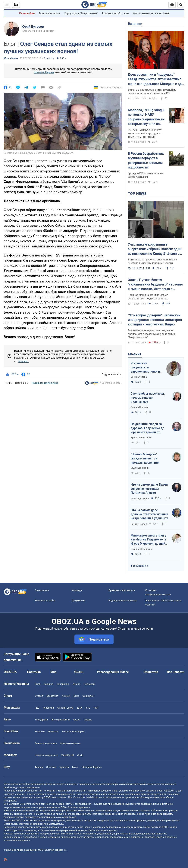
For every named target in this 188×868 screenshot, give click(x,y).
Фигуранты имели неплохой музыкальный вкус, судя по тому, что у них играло (145, 133)
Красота (64, 767)
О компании (42, 590)
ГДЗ (37, 708)
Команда (77, 590)
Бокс (76, 696)
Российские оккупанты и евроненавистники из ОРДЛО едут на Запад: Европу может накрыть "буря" (146, 367)
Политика (34, 672)
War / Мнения (11, 58)
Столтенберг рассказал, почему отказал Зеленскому (148, 398)
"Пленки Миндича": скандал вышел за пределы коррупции (145, 458)
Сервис (88, 720)
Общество (151, 672)
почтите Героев (44, 72)
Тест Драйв (41, 720)
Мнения (135, 354)
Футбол (39, 696)
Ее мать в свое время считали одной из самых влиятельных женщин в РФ (152, 91)
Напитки (53, 731)
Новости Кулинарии (73, 731)
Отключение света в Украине (151, 13)
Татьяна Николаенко (142, 549)
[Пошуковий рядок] (181, 5)
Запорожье (63, 684)
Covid (80, 755)
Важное (135, 24)
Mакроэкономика (70, 743)
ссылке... (24, 361)
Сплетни (51, 767)
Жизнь (78, 672)
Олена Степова (139, 377)
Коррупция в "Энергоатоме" (81, 13)
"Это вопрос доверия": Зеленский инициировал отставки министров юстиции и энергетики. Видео (155, 320)
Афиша (39, 767)
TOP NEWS (137, 194)
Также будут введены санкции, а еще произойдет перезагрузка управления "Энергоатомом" (151, 334)
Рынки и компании (46, 743)
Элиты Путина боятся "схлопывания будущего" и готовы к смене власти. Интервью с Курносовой (155, 285)
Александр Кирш (140, 499)
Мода (75, 767)
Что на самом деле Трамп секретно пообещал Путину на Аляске (149, 489)
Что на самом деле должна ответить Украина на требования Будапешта (149, 514)
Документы (78, 600)
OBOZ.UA (169, 791)
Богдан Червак (139, 524)
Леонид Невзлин (140, 407)
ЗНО (88, 708)
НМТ (96, 708)
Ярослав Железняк (141, 438)
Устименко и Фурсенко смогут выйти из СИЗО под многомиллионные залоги (152, 261)
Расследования (108, 672)
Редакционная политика (45, 383)
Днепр (77, 684)
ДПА (79, 708)
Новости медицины (46, 755)
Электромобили (60, 720)
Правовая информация (122, 590)
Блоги (124, 672)
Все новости (176, 672)
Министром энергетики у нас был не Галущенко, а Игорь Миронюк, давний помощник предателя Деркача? (148, 540)
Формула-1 (89, 696)
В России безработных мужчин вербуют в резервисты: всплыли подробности (146, 160)
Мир (53, 672)
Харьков (49, 684)
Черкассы (89, 684)
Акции (77, 720)
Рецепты (40, 731)
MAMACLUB (67, 755)
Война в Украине (49, 13)
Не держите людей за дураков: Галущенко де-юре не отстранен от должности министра (148, 428)
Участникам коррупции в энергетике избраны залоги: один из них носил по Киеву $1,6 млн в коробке (155, 249)
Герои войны (27, 13)
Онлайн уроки (65, 708)
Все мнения (138, 566)
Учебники (48, 708)
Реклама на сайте (45, 600)
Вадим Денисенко (140, 468)
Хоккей (66, 696)
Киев (38, 684)
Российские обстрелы (115, 13)
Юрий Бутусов (33, 26)
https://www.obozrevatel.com (128, 784)
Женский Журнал (92, 767)
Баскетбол (52, 696)
